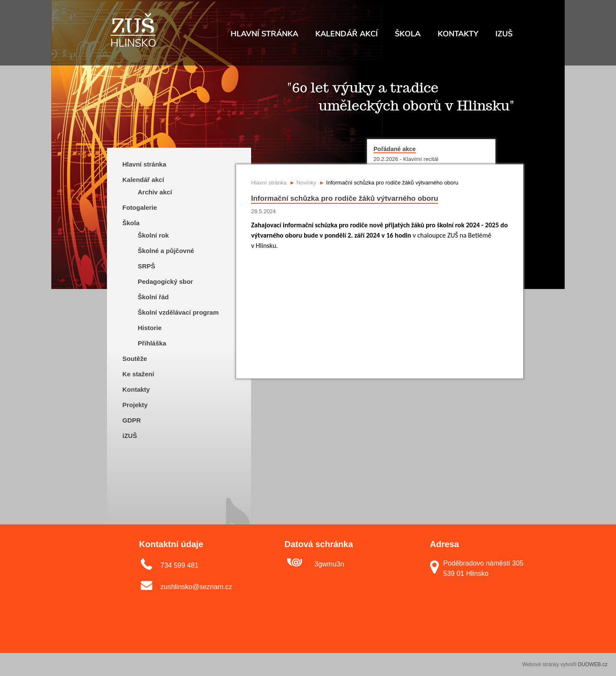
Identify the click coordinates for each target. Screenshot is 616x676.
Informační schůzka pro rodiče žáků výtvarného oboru (392, 183)
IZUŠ (504, 34)
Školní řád (153, 297)
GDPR (132, 420)
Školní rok (153, 235)
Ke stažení (138, 374)
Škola (408, 34)
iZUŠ (130, 436)
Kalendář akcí (346, 34)
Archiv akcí (155, 192)
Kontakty (458, 34)
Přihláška (152, 343)
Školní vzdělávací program (178, 312)
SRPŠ (147, 266)
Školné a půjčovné (166, 251)
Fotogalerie (140, 207)
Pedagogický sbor (165, 281)
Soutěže (135, 359)
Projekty (135, 405)
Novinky (306, 183)
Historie (150, 328)
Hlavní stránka (264, 34)
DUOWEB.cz (593, 664)
